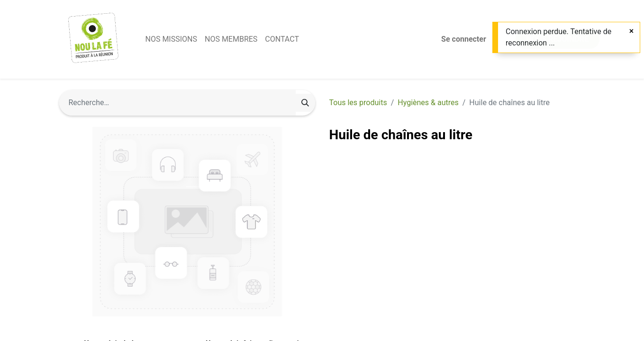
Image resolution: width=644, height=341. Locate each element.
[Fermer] (631, 31)
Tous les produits (358, 103)
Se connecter (464, 39)
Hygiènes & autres (428, 103)
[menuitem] (171, 39)
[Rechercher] (305, 103)
